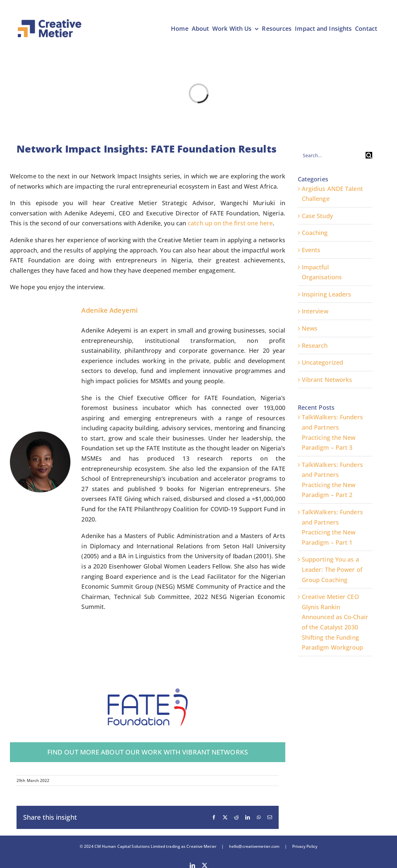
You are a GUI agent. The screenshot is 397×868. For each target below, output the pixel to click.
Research (315, 345)
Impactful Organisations (322, 272)
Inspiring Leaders (327, 294)
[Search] (369, 155)
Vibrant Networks (327, 380)
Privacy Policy (302, 846)
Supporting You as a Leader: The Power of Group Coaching (332, 569)
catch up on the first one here (230, 223)
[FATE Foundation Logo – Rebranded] (148, 688)
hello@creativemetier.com (254, 846)
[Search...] (332, 155)
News (310, 328)
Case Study (317, 216)
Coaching (315, 233)
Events (311, 250)
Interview (315, 311)
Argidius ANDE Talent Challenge (332, 194)
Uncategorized (322, 362)
